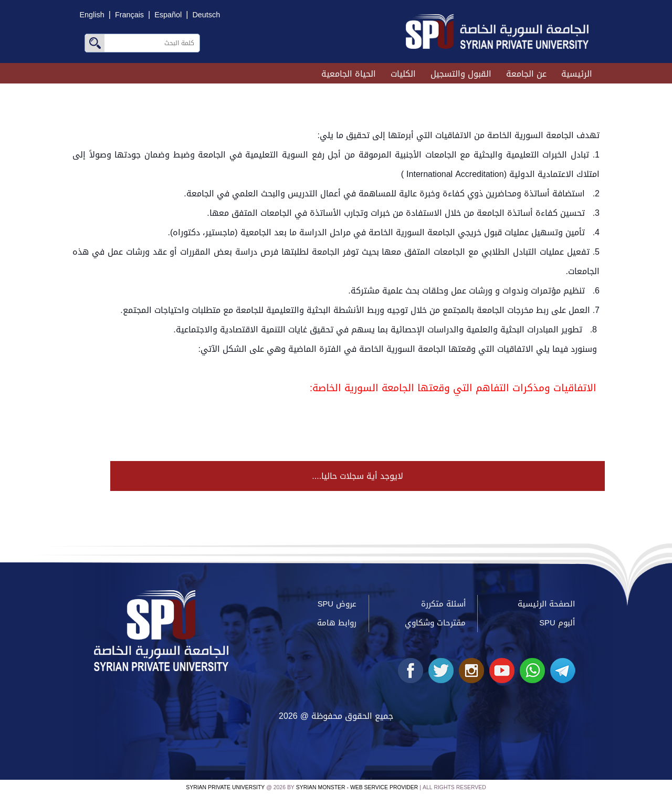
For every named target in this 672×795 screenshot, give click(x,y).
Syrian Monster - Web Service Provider (357, 787)
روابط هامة (337, 623)
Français (129, 15)
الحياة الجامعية (349, 74)
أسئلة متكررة (443, 604)
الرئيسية (577, 74)
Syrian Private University (225, 787)
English (92, 15)
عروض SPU (337, 604)
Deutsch (206, 15)
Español (168, 15)
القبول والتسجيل (461, 74)
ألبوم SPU (557, 623)
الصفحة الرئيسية (546, 604)
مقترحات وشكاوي (435, 623)
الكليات (403, 74)
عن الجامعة (526, 74)
